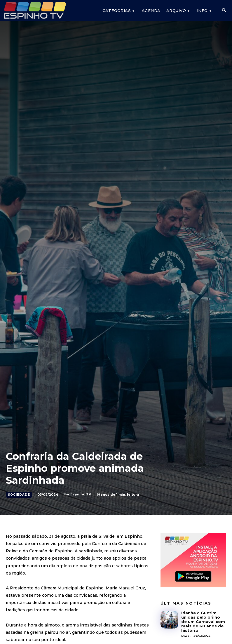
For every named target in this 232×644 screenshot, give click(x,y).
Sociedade (19, 495)
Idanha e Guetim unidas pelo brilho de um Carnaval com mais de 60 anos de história (203, 622)
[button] (224, 11)
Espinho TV (81, 494)
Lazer (186, 636)
